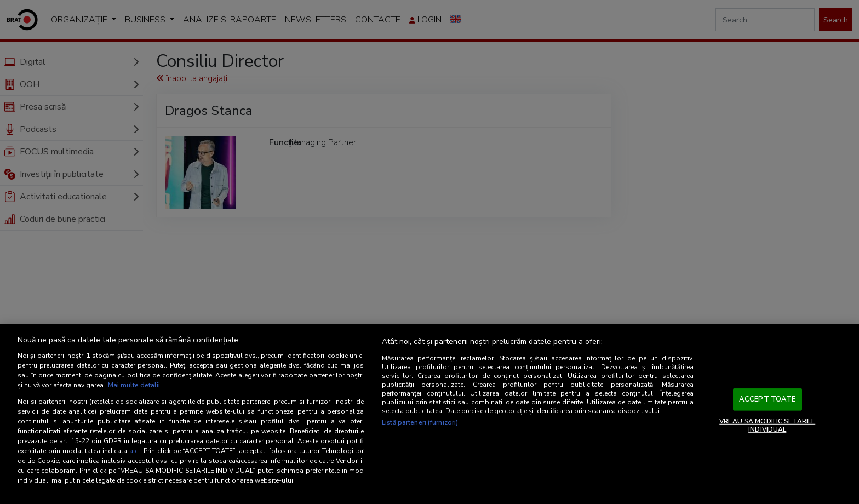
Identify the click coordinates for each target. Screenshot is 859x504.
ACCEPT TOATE (768, 399)
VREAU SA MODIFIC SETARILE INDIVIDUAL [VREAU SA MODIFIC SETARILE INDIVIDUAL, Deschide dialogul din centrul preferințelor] (767, 425)
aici (134, 451)
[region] (429, 414)
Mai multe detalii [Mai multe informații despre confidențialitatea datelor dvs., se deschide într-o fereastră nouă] (134, 385)
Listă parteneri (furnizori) (420, 422)
